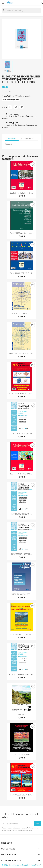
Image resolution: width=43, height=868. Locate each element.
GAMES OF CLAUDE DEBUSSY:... (22, 353)
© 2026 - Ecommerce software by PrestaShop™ (21, 865)
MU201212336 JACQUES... (21, 313)
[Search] (21, 10)
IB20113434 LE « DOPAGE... (22, 554)
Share (10, 107)
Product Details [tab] (28, 138)
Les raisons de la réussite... (21, 193)
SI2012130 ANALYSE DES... (22, 594)
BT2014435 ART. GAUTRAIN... (21, 795)
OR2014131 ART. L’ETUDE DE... (21, 634)
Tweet (16, 107)
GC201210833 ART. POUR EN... (21, 273)
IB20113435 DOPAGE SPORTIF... (21, 434)
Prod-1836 (22, 715)
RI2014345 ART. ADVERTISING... (21, 474)
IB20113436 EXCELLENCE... (21, 514)
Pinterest (22, 107)
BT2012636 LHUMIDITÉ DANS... (22, 393)
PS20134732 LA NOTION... (21, 755)
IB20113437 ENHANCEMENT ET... (22, 675)
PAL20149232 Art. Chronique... (22, 233)
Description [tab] (12, 138)
